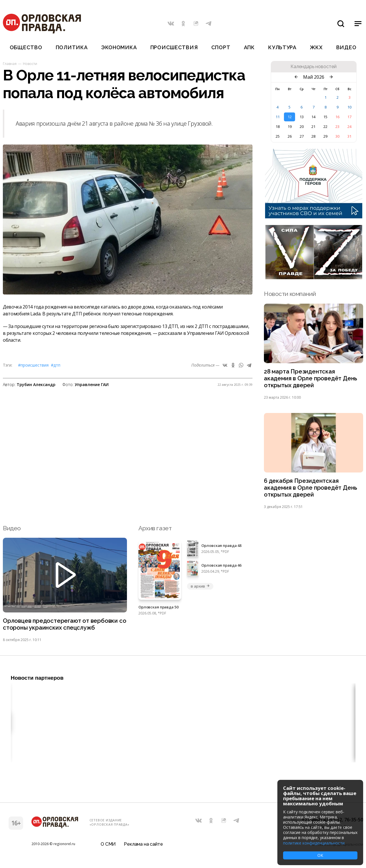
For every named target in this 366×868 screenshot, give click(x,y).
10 (349, 107)
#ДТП (56, 365)
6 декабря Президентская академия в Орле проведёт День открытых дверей (312, 490)
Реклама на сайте (143, 846)
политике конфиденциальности (314, 843)
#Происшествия (33, 365)
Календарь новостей (314, 67)
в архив (200, 588)
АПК (249, 47)
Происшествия (174, 47)
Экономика (119, 47)
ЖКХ (316, 47)
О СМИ (108, 846)
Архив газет (155, 530)
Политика (72, 47)
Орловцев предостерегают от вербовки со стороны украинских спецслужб (61, 627)
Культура (282, 47)
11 (278, 117)
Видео (346, 47)
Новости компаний (290, 294)
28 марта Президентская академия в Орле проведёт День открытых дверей (312, 379)
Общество (26, 47)
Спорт (221, 47)
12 (290, 117)
